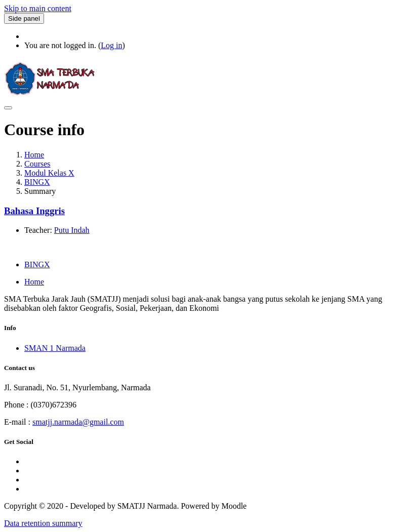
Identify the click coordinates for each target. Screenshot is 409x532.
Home (34, 155)
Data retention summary (43, 523)
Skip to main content (38, 8)
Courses (37, 164)
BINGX (37, 182)
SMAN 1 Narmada (55, 348)
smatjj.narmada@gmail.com (78, 422)
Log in (111, 45)
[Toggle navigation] (8, 108)
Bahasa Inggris (34, 211)
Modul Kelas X (49, 173)
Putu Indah (72, 230)
